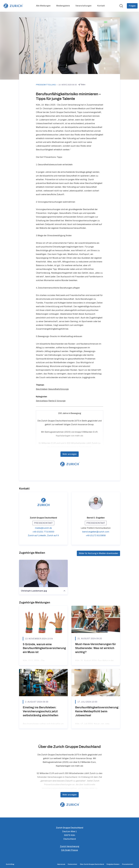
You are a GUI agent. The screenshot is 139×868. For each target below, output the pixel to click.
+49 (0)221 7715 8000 (43, 532)
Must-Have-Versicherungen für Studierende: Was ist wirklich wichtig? (96, 648)
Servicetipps (42, 401)
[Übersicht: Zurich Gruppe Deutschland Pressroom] (13, 6)
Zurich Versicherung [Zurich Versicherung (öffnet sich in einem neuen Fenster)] (70, 846)
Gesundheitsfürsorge (58, 389)
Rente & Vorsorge (57, 401)
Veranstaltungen (83, 6)
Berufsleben (42, 389)
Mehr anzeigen (70, 454)
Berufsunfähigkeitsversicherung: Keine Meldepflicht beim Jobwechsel (97, 711)
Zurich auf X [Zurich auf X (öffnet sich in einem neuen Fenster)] (53, 535)
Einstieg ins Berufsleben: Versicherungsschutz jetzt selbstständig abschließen (41, 711)
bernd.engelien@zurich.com (96, 532)
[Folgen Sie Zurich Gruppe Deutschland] (132, 6)
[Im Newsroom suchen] (121, 6)
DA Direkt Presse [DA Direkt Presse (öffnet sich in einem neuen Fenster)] (69, 850)
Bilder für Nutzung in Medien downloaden (98, 553)
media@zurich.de (43, 528)
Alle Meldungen (43, 6)
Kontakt (101, 6)
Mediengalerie (63, 6)
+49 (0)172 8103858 (96, 535)
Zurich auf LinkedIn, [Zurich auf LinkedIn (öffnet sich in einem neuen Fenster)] (37, 535)
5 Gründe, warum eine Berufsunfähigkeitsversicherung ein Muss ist (44, 648)
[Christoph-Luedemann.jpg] (43, 573)
